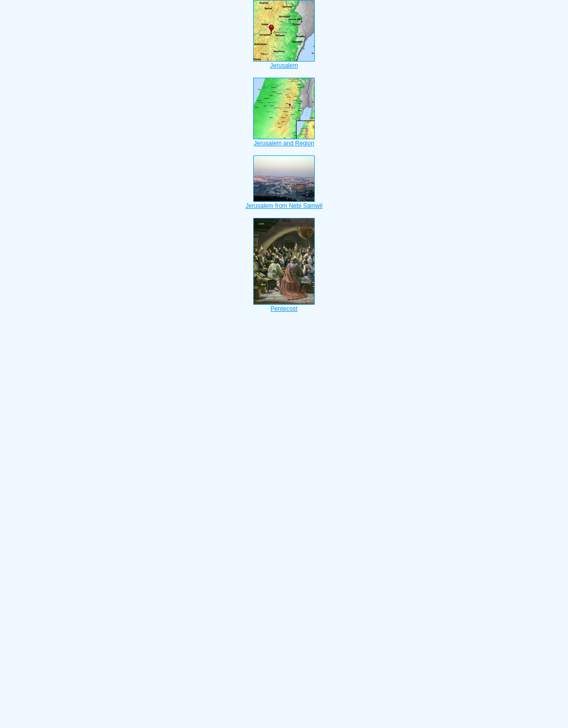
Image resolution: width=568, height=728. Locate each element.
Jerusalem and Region (284, 140)
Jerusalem (284, 63)
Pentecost (284, 306)
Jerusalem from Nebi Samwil (284, 203)
